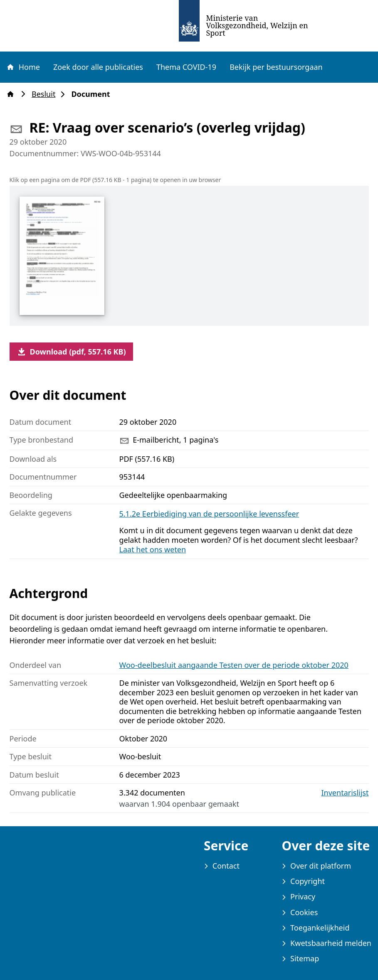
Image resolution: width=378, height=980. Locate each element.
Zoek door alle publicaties (98, 67)
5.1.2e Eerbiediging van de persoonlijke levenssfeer (209, 514)
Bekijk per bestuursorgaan (276, 67)
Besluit (46, 94)
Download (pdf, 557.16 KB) (71, 352)
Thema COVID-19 (186, 67)
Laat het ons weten (153, 549)
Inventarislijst (345, 793)
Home (23, 67)
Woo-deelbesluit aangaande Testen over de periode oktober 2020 (234, 665)
